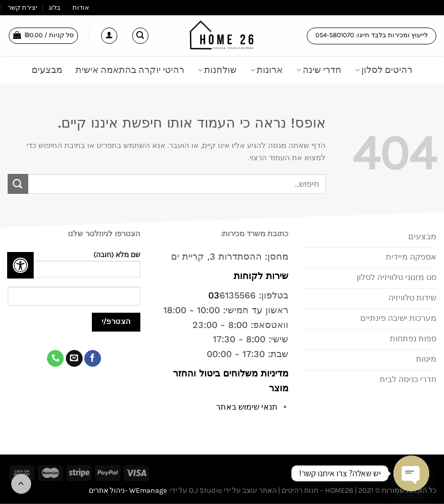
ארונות (266, 70)
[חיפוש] (140, 36)
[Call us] (55, 359)
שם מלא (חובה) (74, 268)
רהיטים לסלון (384, 70)
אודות (81, 7)
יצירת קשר (22, 7)
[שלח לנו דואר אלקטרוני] (74, 359)
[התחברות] (109, 36)
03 (214, 295)
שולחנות (217, 70)
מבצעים (47, 70)
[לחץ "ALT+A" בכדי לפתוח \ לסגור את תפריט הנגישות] (20, 265)
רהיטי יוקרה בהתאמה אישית (130, 70)
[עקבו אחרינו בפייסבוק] (93, 359)
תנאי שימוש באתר (247, 407)
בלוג (55, 7)
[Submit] (18, 184)
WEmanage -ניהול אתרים (128, 490)
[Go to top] (21, 484)
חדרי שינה (319, 70)
